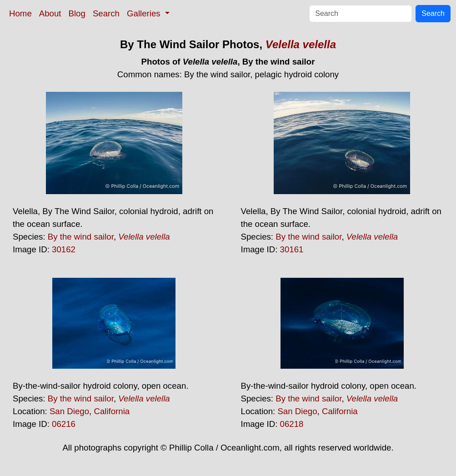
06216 (64, 424)
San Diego (69, 411)
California (112, 411)
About (50, 13)
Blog (77, 13)
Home (20, 13)
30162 (64, 249)
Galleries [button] (145, 13)
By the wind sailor (81, 237)
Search (106, 13)
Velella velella (301, 44)
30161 (292, 249)
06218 (292, 424)
